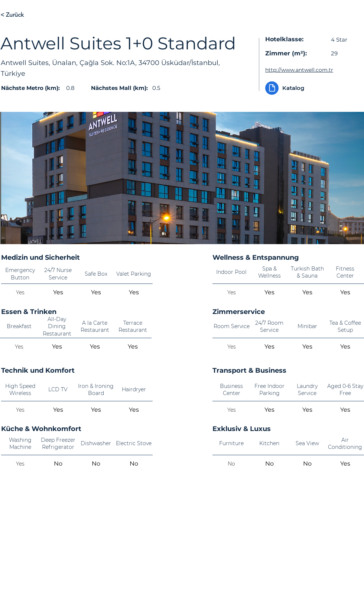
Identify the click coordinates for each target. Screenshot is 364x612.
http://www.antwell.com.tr (299, 70)
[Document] (272, 88)
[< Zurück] (27, 15)
